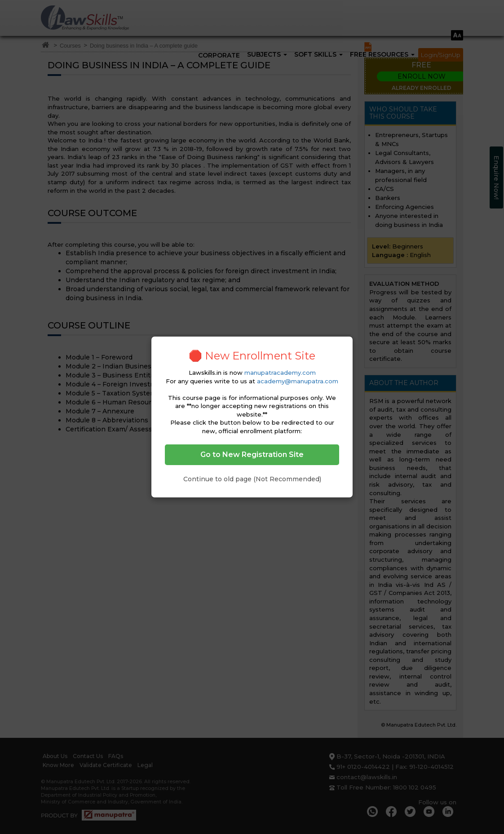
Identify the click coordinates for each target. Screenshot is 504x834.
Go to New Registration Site (252, 455)
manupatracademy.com (280, 373)
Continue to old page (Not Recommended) (252, 479)
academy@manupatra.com (298, 381)
